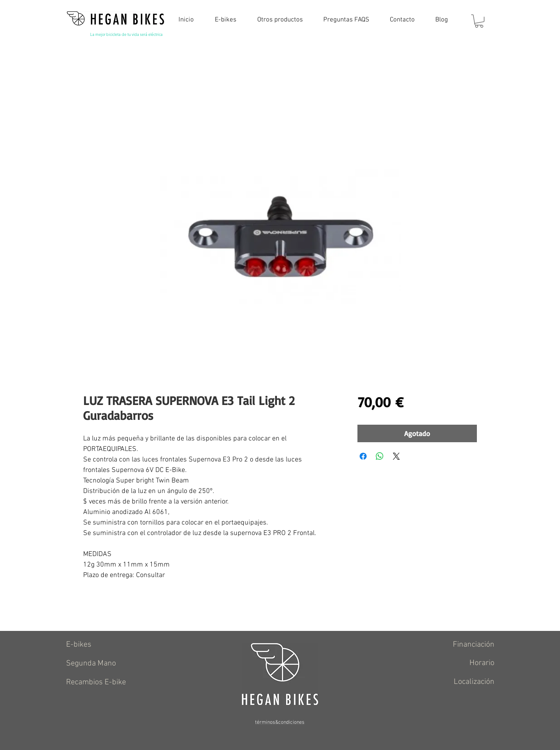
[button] (479, 21)
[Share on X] (396, 456)
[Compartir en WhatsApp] (380, 456)
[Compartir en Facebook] (363, 456)
